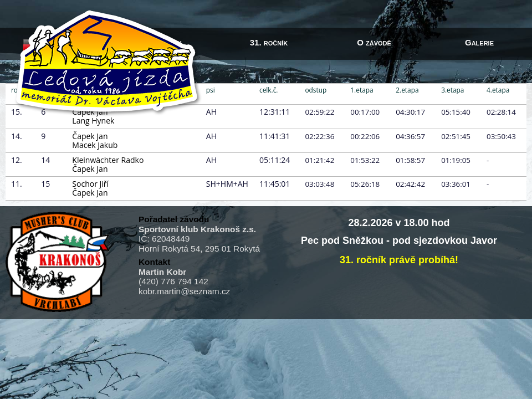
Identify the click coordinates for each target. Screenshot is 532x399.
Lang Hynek (93, 121)
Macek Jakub (95, 145)
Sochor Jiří (90, 184)
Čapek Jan (90, 136)
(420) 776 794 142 (173, 281)
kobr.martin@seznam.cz (184, 291)
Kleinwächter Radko (108, 160)
